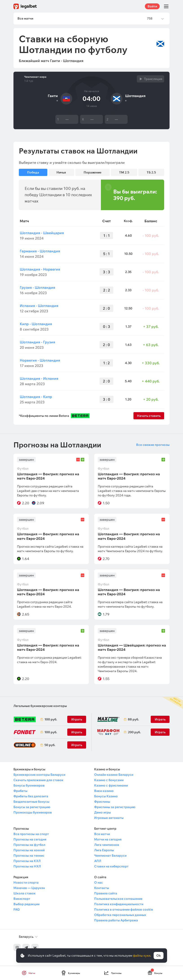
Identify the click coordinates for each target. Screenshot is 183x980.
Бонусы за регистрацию (32, 808)
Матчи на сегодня (108, 840)
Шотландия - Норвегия (40, 270)
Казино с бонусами (109, 781)
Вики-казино (104, 792)
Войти (152, 6)
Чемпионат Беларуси (110, 856)
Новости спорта (26, 883)
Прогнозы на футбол (29, 846)
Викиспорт (22, 900)
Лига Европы (104, 851)
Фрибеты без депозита (31, 797)
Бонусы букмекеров (29, 786)
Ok (159, 956)
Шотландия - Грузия (37, 343)
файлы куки (142, 956)
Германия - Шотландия (40, 252)
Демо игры (102, 813)
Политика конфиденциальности (119, 905)
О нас (99, 883)
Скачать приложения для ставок (38, 781)
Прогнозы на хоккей (29, 851)
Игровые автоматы (109, 819)
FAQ (17, 910)
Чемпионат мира (35, 78)
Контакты (102, 889)
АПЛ (98, 862)
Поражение (93, 173)
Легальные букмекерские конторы (40, 707)
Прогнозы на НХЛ (27, 867)
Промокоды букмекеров (33, 813)
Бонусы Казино (106, 797)
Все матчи (102, 835)
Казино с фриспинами (111, 786)
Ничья (61, 173)
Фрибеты (20, 792)
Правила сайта (106, 894)
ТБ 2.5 (151, 173)
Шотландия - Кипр (36, 397)
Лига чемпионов (107, 846)
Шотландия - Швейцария (42, 233)
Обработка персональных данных (120, 916)
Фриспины (102, 802)
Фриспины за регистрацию (115, 808)
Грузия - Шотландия (37, 288)
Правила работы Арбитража (116, 921)
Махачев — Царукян (29, 889)
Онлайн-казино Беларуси (114, 776)
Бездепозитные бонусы (31, 802)
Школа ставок (25, 894)
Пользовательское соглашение (118, 900)
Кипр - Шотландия (36, 324)
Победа (33, 173)
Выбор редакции (26, 905)
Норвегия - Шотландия (40, 361)
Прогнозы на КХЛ (27, 862)
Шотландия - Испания (39, 379)
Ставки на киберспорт (111, 867)
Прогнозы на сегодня (30, 840)
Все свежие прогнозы (153, 445)
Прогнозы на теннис (29, 856)
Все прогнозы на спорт (31, 835)
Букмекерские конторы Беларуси (39, 776)
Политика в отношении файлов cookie (124, 910)
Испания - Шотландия (39, 306)
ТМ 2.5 (124, 173)
